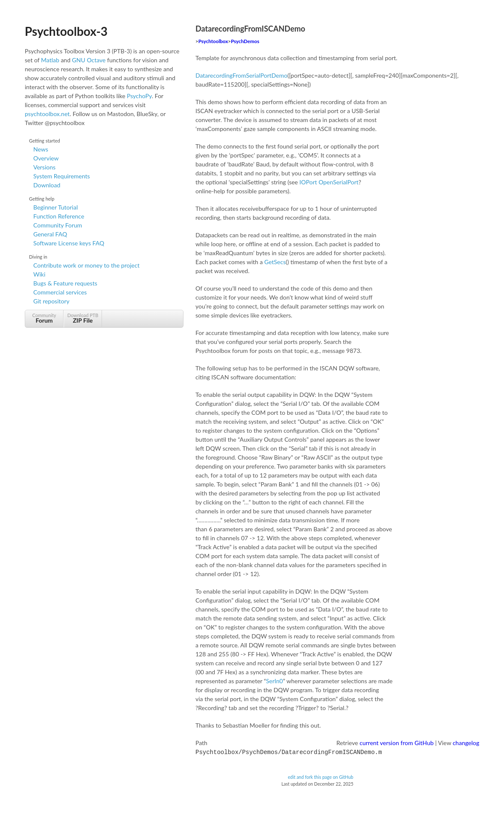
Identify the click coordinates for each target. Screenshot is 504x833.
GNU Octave (89, 60)
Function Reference (59, 216)
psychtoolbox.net (47, 114)
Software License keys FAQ (69, 243)
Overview (46, 158)
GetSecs (275, 262)
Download (47, 185)
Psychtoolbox (213, 41)
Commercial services (60, 292)
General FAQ (50, 234)
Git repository (51, 301)
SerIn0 (274, 681)
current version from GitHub (397, 743)
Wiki (39, 274)
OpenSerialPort (338, 182)
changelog (466, 743)
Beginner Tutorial (55, 207)
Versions (44, 167)
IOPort (308, 182)
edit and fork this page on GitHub (320, 776)
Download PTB (83, 318)
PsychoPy (139, 96)
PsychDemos (245, 41)
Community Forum (58, 225)
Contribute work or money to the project (86, 265)
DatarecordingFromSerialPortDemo (241, 75)
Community (44, 318)
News (41, 149)
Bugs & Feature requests (65, 283)
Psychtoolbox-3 (66, 31)
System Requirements (61, 176)
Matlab (50, 60)
